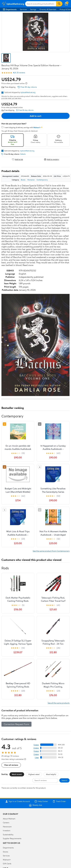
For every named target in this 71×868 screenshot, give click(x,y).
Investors (7, 830)
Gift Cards (7, 864)
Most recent (17, 774)
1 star (37, 757)
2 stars (36, 754)
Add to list (17, 159)
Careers (6, 823)
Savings (33, 9)
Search (64, 780)
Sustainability (8, 834)
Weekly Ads (35, 805)
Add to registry (52, 159)
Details (23, 154)
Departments (10, 9)
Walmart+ (7, 860)
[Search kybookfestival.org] (41, 4)
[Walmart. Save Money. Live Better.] (13, 4)
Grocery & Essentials (48, 9)
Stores (5, 852)
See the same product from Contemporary (51, 551)
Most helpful (51, 774)
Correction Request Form (16, 724)
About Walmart (9, 819)
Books (23, 180)
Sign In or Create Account (18, 801)
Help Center (41, 801)
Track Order (59, 801)
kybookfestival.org (28, 92)
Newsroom (7, 827)
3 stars (36, 751)
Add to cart (35, 116)
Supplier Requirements (12, 838)
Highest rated (34, 774)
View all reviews (11, 765)
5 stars (36, 745)
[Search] (59, 4)
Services (23, 9)
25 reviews (21, 73)
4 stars (36, 748)
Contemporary (42, 180)
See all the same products (59, 703)
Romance (31, 180)
